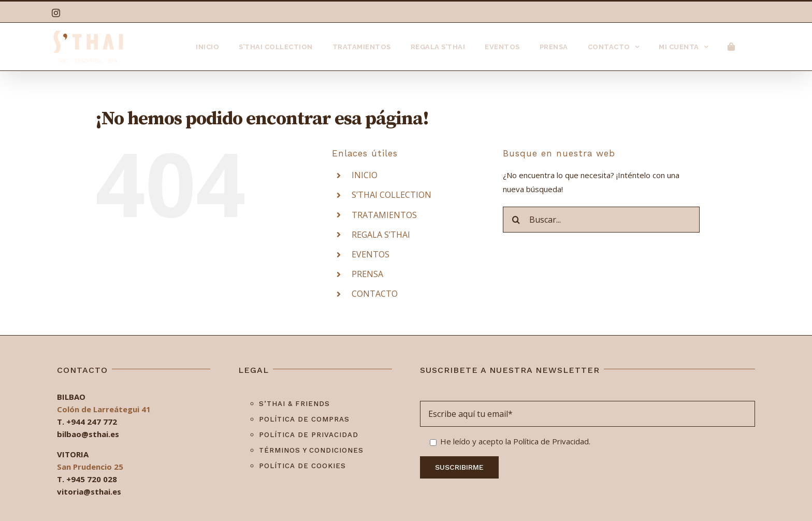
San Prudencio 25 (90, 467)
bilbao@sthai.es (88, 434)
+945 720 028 (92, 479)
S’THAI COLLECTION (392, 195)
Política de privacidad (309, 435)
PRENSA (367, 274)
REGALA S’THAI (381, 235)
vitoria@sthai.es (89, 491)
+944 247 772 (92, 422)
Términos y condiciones (311, 450)
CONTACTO (375, 294)
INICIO (365, 175)
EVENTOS (371, 254)
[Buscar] (516, 220)
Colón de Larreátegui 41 (104, 409)
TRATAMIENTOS (384, 215)
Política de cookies (302, 466)
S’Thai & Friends (294, 404)
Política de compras (304, 419)
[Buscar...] (601, 220)
